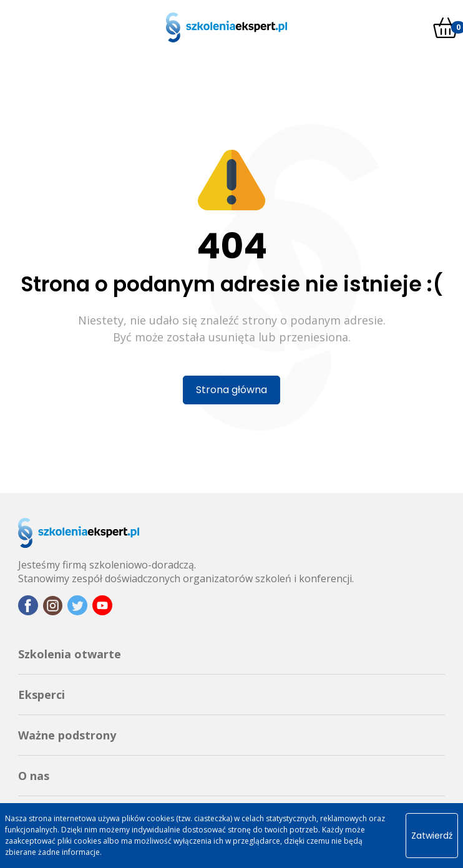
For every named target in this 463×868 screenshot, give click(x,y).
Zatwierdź (432, 836)
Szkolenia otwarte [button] (70, 654)
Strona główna (232, 390)
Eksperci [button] (41, 695)
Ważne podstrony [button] (67, 735)
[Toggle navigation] (12, 27)
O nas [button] (34, 776)
